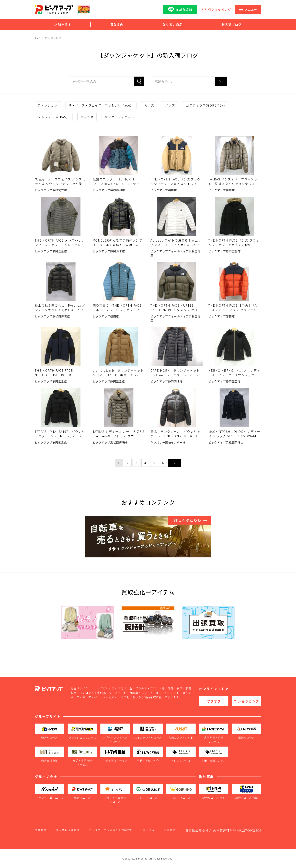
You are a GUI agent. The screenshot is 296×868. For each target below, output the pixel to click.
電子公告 (148, 830)
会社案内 (41, 830)
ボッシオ (87, 117)
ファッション (48, 105)
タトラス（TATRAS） (54, 117)
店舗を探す (63, 25)
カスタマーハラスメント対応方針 (111, 830)
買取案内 (117, 25)
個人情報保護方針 (68, 830)
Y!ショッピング (220, 9)
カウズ (149, 105)
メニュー (248, 9)
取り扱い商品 (173, 25)
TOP (38, 38)
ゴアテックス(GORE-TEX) (206, 105)
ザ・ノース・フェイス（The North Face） (101, 105)
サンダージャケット (119, 117)
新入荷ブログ (232, 25)
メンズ (170, 105)
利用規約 (170, 830)
